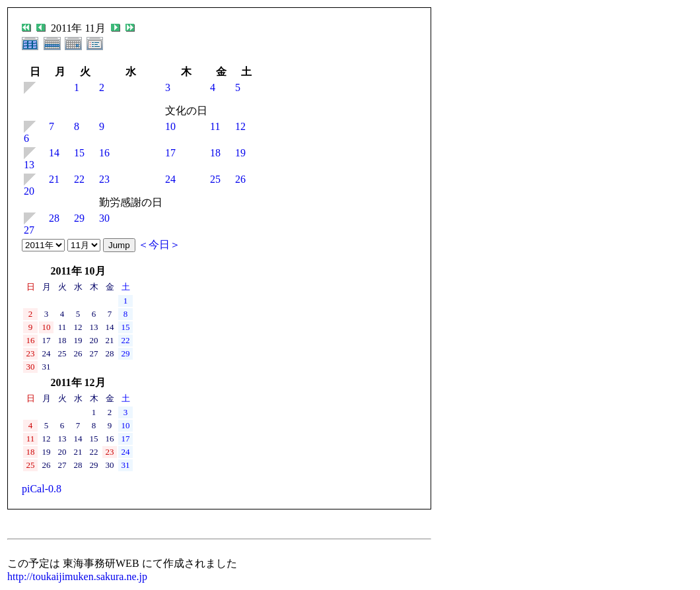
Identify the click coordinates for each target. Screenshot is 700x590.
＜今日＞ (159, 245)
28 (54, 218)
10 (170, 126)
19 (240, 153)
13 (29, 165)
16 (104, 153)
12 (240, 126)
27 (29, 230)
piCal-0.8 (42, 489)
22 (79, 179)
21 (54, 179)
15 (79, 153)
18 (215, 153)
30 (104, 218)
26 (240, 179)
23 (104, 179)
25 (215, 179)
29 (79, 218)
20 (29, 191)
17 (170, 153)
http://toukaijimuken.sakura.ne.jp (77, 576)
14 (54, 153)
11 (215, 126)
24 (170, 179)
